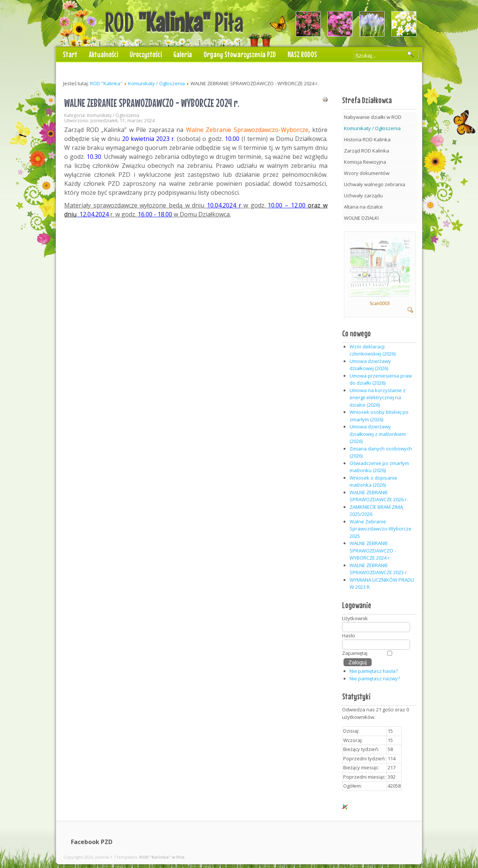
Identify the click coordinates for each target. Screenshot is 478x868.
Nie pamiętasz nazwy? (375, 678)
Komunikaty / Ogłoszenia (156, 83)
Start (70, 54)
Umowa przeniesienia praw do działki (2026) (381, 379)
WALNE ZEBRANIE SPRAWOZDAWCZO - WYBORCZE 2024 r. (152, 103)
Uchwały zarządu (363, 196)
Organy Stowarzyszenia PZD (240, 54)
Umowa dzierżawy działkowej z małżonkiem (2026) (378, 434)
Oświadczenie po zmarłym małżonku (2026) (379, 467)
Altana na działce (363, 207)
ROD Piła (174, 22)
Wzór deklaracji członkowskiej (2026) (373, 350)
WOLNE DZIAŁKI (361, 218)
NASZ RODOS (302, 54)
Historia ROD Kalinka (367, 139)
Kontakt (73, 69)
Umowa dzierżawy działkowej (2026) (370, 365)
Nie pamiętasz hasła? (374, 671)
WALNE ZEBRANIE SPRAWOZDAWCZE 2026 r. (379, 496)
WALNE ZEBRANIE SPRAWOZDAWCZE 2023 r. (379, 569)
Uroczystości (146, 54)
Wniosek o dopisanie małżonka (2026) (373, 481)
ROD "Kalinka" (106, 83)
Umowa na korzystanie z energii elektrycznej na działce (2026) (378, 398)
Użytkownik (355, 618)
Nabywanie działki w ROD (373, 117)
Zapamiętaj (355, 653)
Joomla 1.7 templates (116, 857)
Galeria (183, 54)
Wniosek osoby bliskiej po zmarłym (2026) (379, 416)
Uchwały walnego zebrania (375, 184)
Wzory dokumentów (367, 173)
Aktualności (103, 54)
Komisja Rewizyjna (365, 162)
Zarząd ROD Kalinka (367, 151)
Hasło (349, 635)
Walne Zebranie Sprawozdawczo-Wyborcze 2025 (381, 529)
